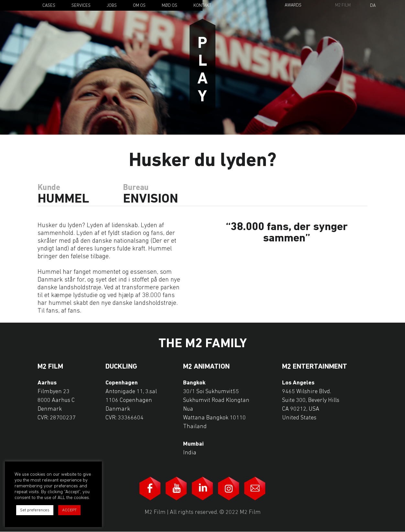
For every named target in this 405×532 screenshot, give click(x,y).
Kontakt (202, 6)
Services (81, 6)
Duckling (121, 367)
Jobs (112, 6)
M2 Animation (206, 367)
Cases (49, 6)
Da (373, 6)
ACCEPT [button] (69, 510)
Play (202, 67)
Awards (293, 5)
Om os (139, 6)
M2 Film (343, 5)
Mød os (170, 6)
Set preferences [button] (35, 510)
